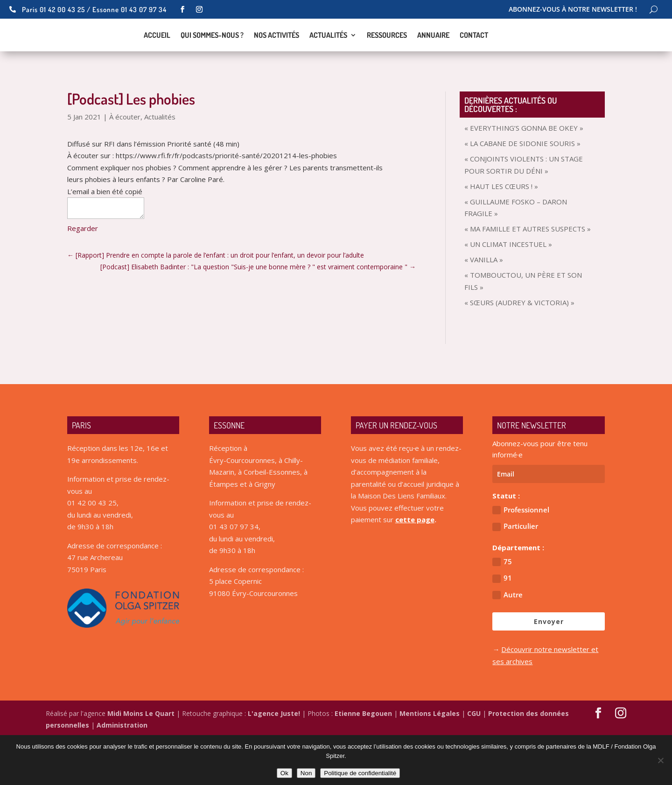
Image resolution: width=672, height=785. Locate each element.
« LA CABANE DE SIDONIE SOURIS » (522, 190)
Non (306, 773)
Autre (507, 641)
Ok (284, 773)
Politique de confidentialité (360, 773)
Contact (474, 59)
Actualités (328, 59)
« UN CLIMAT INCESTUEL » (508, 291)
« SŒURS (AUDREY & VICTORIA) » (519, 349)
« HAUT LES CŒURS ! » (501, 233)
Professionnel (521, 557)
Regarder (83, 275)
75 (502, 608)
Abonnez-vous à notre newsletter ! (573, 10)
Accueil (157, 59)
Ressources (387, 59)
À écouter (125, 163)
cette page (415, 566)
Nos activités (276, 59)
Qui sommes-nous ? (212, 59)
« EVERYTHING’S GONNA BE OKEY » (524, 175)
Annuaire (433, 59)
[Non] (660, 760)
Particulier (515, 573)
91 (502, 625)
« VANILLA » (484, 306)
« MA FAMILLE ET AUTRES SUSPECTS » (528, 275)
